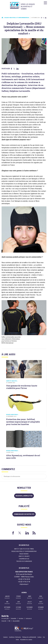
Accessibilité (16, 621)
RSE (9, 621)
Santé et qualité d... (12, 381)
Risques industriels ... (13, 415)
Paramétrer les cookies (26, 640)
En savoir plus (5, 619)
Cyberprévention (24, 559)
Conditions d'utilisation (15, 637)
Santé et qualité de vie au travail (24, 549)
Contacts (5, 637)
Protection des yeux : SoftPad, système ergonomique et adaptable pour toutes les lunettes (23, 422)
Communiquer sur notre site (24, 514)
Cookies (39, 637)
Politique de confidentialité (29, 637)
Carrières (21, 619)
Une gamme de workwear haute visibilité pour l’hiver (22, 387)
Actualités (14, 619)
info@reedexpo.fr (24, 584)
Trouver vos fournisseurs (24, 561)
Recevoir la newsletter (24, 496)
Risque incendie (24, 554)
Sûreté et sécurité (24, 556)
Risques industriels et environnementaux (17, 18)
